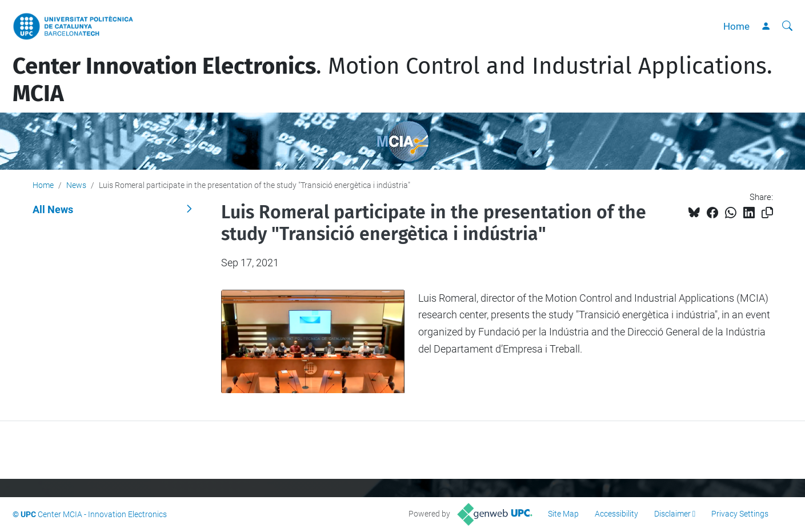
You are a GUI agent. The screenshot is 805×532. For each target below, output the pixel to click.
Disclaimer (672, 514)
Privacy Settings (740, 514)
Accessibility (616, 514)
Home (736, 26)
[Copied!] (767, 213)
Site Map (563, 514)
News (76, 185)
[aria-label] (787, 26)
